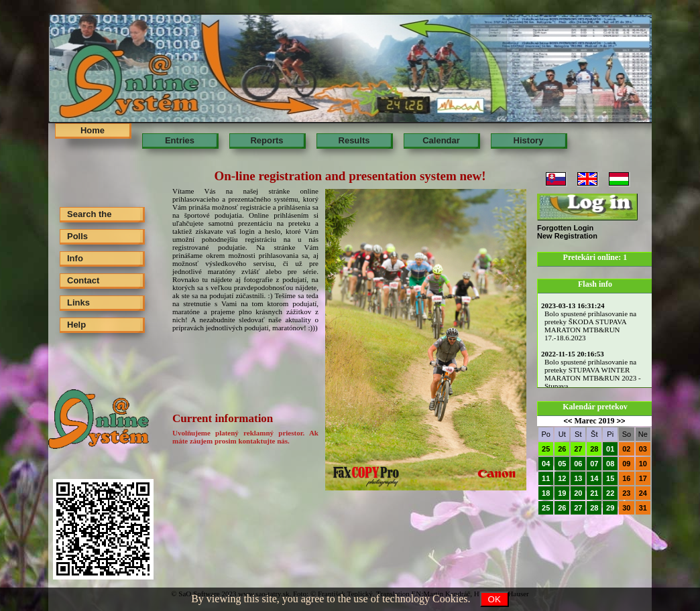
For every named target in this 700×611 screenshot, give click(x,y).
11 (546, 478)
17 (643, 478)
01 (610, 449)
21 (594, 493)
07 (594, 464)
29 (610, 508)
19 (562, 493)
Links (78, 302)
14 (594, 478)
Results (354, 140)
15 (610, 478)
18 (546, 493)
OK (494, 599)
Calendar (441, 140)
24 (643, 493)
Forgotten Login (565, 228)
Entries (180, 140)
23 (626, 493)
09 (626, 464)
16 (626, 478)
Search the (89, 214)
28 (594, 449)
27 (578, 449)
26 (562, 449)
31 (643, 508)
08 (610, 464)
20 (578, 493)
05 (562, 464)
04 (546, 464)
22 (610, 493)
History (529, 140)
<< (568, 421)
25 (546, 449)
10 (643, 464)
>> (621, 421)
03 (643, 449)
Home (93, 130)
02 (626, 449)
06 (578, 464)
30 (626, 508)
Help (76, 325)
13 (578, 478)
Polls (77, 236)
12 (562, 478)
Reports (267, 140)
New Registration (567, 236)
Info (75, 258)
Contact (83, 280)
